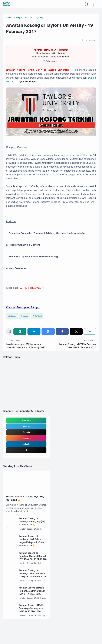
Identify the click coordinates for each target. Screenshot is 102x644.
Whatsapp (26, 420)
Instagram (26, 438)
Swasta (25, 316)
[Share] (90, 331)
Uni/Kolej (38, 316)
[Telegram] (34, 331)
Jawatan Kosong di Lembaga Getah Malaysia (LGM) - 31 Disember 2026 (32, 573)
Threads (26, 432)
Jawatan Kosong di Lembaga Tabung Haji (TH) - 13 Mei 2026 (33, 521)
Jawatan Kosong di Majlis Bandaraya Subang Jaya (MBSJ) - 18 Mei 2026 (31, 608)
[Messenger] (48, 331)
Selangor (13, 316)
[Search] (92, 4)
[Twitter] (76, 331)
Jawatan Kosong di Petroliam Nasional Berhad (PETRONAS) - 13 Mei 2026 (33, 556)
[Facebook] (62, 331)
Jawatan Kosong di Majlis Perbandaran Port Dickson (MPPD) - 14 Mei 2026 (32, 591)
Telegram (26, 426)
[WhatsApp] (20, 331)
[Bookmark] (9, 332)
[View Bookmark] (86, 4)
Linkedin (26, 444)
